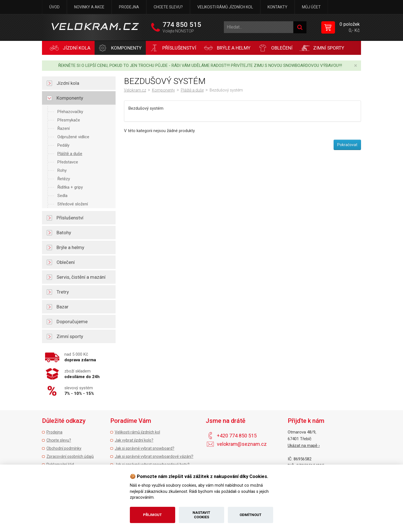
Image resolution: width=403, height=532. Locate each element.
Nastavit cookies (201, 515)
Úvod (54, 7)
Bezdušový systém (226, 90)
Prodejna (129, 7)
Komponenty (163, 90)
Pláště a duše (70, 154)
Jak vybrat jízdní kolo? (134, 440)
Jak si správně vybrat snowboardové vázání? (154, 456)
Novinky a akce (89, 7)
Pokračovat (347, 145)
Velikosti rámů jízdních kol (225, 7)
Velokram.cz (135, 90)
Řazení (64, 128)
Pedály (63, 145)
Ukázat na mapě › (304, 446)
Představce (68, 162)
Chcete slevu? (168, 7)
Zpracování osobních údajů (70, 456)
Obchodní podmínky (64, 448)
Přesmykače (69, 120)
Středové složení (73, 204)
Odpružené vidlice (73, 137)
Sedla (62, 196)
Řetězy (64, 179)
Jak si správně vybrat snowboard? (145, 448)
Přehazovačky (70, 112)
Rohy (62, 170)
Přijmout (152, 515)
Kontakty (277, 7)
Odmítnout (250, 515)
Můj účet (311, 7)
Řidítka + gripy (70, 187)
